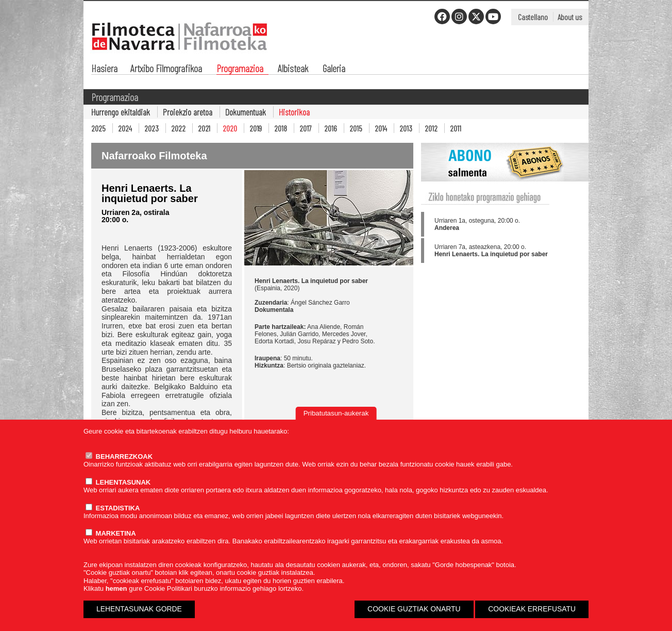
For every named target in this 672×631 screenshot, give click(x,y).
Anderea (447, 228)
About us (570, 17)
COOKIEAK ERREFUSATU (532, 609)
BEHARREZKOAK (119, 456)
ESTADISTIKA (113, 508)
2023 (152, 128)
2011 (456, 128)
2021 (204, 128)
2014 (381, 128)
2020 (230, 128)
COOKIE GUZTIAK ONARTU (414, 609)
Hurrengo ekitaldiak (121, 112)
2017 (306, 128)
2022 (178, 128)
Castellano (533, 17)
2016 (331, 128)
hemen (116, 588)
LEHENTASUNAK (118, 482)
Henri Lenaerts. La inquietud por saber (491, 254)
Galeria (334, 69)
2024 (125, 128)
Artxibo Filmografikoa (166, 69)
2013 (406, 128)
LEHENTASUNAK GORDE (139, 609)
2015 (356, 128)
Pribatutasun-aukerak (336, 413)
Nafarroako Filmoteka (154, 156)
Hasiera (104, 69)
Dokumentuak (246, 112)
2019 (256, 128)
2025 (98, 128)
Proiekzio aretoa (188, 112)
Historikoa (294, 112)
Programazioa (240, 69)
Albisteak (293, 69)
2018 (281, 128)
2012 (431, 128)
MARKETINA (111, 533)
